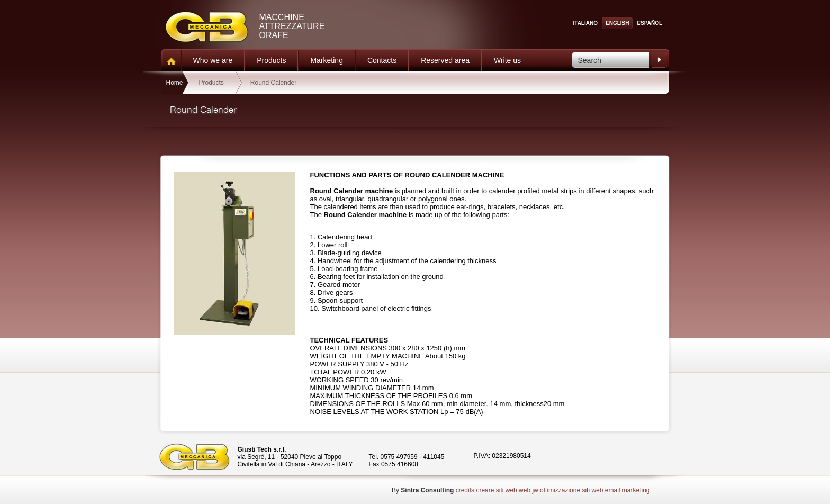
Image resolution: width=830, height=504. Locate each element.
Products (271, 60)
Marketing (326, 60)
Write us (507, 60)
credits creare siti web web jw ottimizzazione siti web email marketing (553, 490)
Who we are (213, 60)
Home (174, 83)
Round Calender (273, 83)
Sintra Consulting (427, 490)
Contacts (382, 60)
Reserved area (445, 60)
